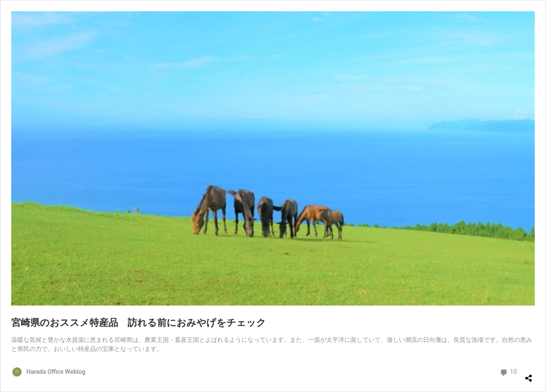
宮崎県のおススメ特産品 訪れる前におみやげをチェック (139, 323)
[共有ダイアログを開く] (529, 375)
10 (508, 372)
